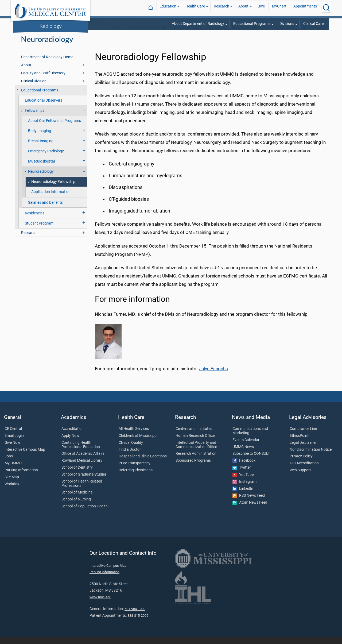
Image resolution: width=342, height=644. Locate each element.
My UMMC (13, 470)
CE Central (13, 436)
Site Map (12, 484)
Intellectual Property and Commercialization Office (196, 452)
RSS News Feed (249, 503)
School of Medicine (77, 499)
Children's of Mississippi (138, 443)
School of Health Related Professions (82, 491)
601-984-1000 (135, 616)
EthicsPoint (299, 443)
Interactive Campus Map (25, 457)
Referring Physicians (136, 477)
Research (221, 8)
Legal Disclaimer (303, 450)
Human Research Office (195, 443)
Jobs (9, 463)
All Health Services (134, 436)
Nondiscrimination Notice (311, 457)
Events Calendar (246, 447)
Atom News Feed (250, 510)
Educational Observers (44, 107)
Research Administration (196, 461)
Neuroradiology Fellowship (53, 189)
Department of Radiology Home (47, 64)
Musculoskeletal (41, 168)
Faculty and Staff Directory (43, 80)
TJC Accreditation (304, 470)
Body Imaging (40, 138)
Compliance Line (303, 436)
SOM (117, 35)
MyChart (279, 8)
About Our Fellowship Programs (55, 128)
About (243, 8)
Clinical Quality (131, 450)
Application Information (51, 199)
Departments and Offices (147, 35)
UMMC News (243, 454)
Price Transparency (135, 470)
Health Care (195, 8)
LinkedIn (243, 496)
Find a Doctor (130, 457)
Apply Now (70, 443)
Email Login (14, 443)
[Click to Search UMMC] (327, 8)
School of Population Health (85, 513)
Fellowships (285, 35)
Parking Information (21, 477)
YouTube (243, 482)
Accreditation (73, 436)
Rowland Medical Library (82, 468)
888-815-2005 (138, 622)
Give (261, 8)
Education (168, 8)
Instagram (244, 489)
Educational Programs (252, 24)
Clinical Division (34, 88)
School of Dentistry (77, 475)
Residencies (35, 220)
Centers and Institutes (194, 436)
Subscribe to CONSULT (251, 461)
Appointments (305, 8)
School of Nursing (76, 506)
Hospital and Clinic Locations (143, 463)
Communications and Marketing (250, 438)
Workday (12, 491)
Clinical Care (313, 24)
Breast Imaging (41, 148)
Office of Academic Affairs (83, 461)
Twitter (242, 475)
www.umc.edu (100, 604)
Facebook (244, 468)
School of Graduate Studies (84, 481)
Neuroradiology (315, 35)
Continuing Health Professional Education (81, 452)
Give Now (12, 450)
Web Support (300, 477)
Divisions (287, 24)
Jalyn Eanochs (213, 376)
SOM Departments (188, 35)
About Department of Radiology (198, 24)
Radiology (51, 26)
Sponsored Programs (193, 468)
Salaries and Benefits (45, 209)
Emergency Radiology (46, 158)
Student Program (39, 230)
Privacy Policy (301, 463)
